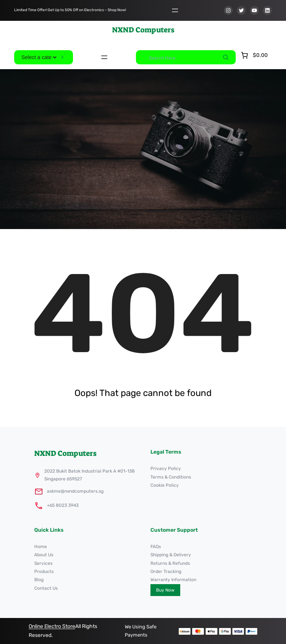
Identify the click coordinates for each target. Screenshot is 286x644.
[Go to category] (63, 57)
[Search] (226, 57)
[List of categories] (39, 57)
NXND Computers (143, 30)
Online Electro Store (52, 626)
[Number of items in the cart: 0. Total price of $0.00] (254, 55)
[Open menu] (175, 10)
